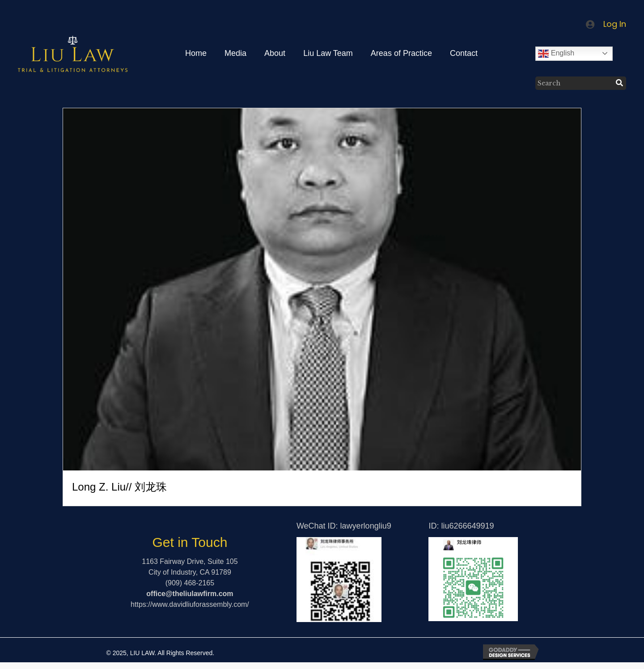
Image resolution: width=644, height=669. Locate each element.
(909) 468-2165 (190, 583)
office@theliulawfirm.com (190, 594)
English (556, 54)
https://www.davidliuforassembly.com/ (190, 604)
